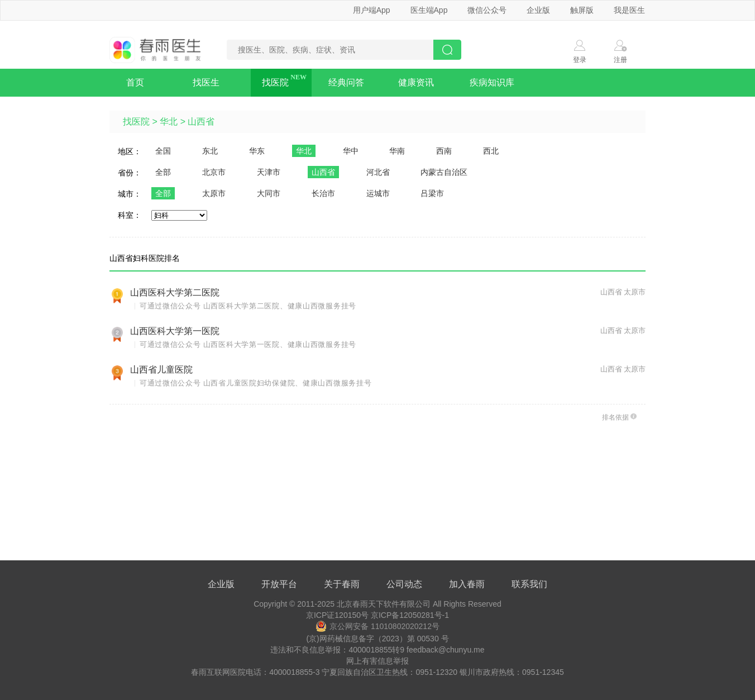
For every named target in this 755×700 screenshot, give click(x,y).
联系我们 (529, 584)
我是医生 (629, 10)
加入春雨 (467, 584)
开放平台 (279, 584)
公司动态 (404, 584)
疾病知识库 (492, 82)
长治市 (323, 193)
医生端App (429, 10)
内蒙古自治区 (444, 172)
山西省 (201, 122)
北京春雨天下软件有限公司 (384, 604)
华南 (397, 151)
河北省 (378, 172)
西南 (444, 151)
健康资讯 (416, 82)
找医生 (206, 82)
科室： (130, 215)
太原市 (214, 193)
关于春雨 (342, 584)
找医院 (275, 82)
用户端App (372, 10)
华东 (257, 151)
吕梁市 (432, 193)
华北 (169, 122)
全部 (163, 172)
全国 (163, 151)
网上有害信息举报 (378, 661)
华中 (351, 151)
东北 (210, 151)
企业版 (538, 10)
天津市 (269, 172)
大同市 (269, 193)
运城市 (378, 193)
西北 (491, 151)
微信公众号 (487, 10)
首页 (135, 82)
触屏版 (582, 10)
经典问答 (346, 82)
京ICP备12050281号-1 (410, 615)
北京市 (214, 172)
